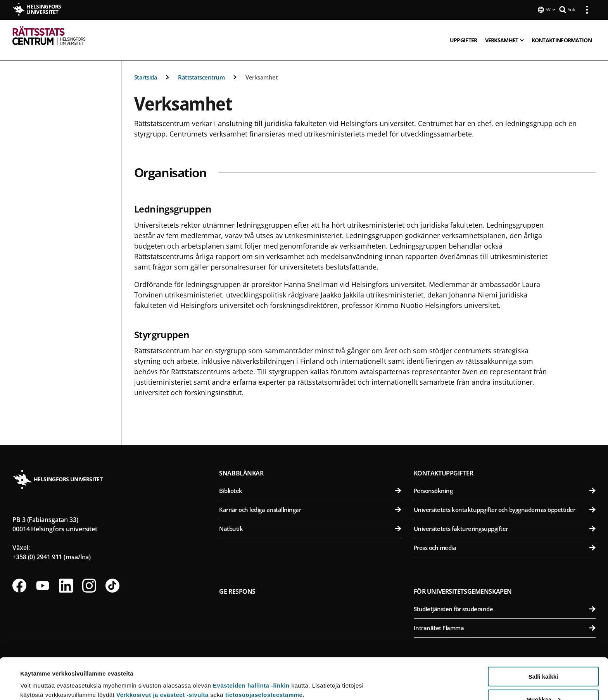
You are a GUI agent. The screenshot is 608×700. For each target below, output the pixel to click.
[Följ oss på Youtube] (43, 576)
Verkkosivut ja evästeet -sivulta (162, 654)
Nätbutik (310, 519)
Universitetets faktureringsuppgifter (505, 519)
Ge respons (237, 582)
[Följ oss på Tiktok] (112, 576)
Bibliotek (310, 481)
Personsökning (505, 481)
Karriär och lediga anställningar (310, 500)
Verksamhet (262, 68)
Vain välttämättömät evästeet (543, 681)
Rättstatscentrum (201, 68)
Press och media (505, 538)
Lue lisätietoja (40, 675)
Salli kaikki (543, 635)
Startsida (146, 68)
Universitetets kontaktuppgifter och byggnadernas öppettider (505, 500)
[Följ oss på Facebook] (19, 576)
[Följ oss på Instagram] (89, 576)
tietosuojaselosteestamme (264, 654)
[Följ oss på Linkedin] (66, 576)
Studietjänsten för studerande (505, 600)
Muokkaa (544, 658)
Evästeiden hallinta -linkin (251, 644)
